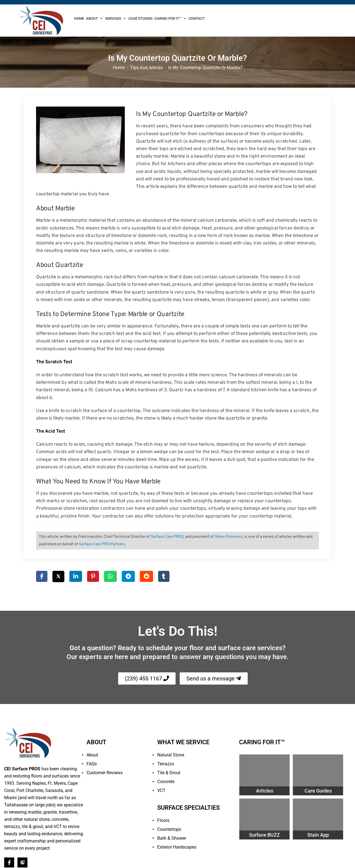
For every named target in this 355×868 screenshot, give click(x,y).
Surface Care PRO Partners (102, 545)
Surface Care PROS (167, 537)
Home (79, 18)
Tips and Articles (147, 68)
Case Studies (140, 18)
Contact (197, 18)
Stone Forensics (229, 537)
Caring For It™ (171, 19)
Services (116, 19)
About (95, 19)
